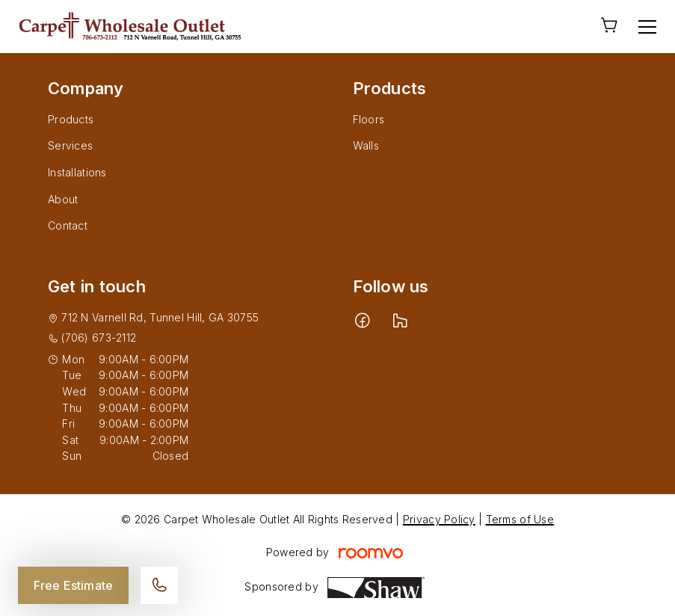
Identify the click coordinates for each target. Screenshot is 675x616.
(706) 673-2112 (99, 338)
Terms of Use (520, 519)
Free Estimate (73, 585)
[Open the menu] (647, 27)
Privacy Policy (439, 519)
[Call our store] (159, 585)
